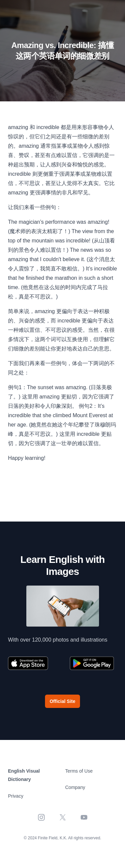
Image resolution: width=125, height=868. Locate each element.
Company (75, 787)
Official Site (62, 701)
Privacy (16, 796)
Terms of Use (79, 771)
